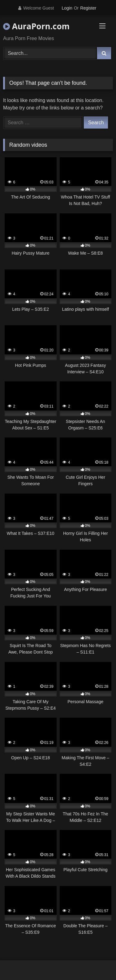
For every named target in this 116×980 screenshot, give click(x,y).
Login (67, 8)
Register (88, 8)
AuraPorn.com (36, 26)
